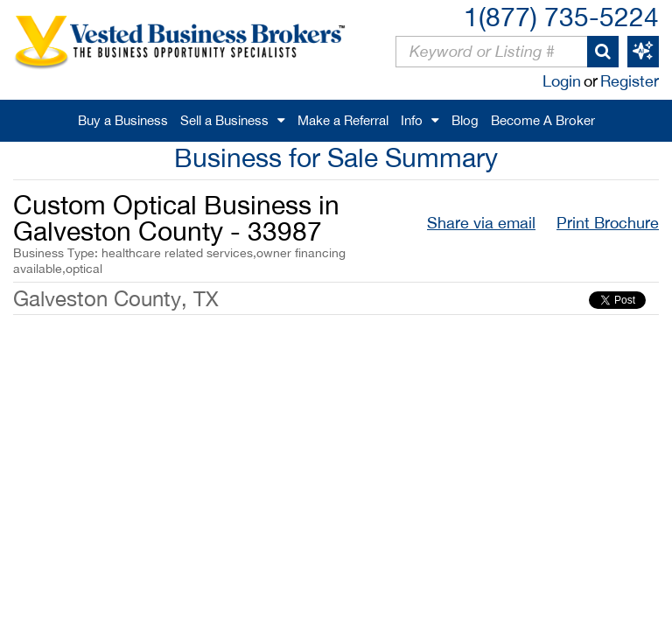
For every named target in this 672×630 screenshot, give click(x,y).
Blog (465, 120)
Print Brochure (608, 223)
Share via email (481, 223)
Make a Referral (343, 120)
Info (412, 120)
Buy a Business (123, 120)
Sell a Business (224, 120)
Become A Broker (543, 120)
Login (562, 81)
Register (630, 81)
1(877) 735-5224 (561, 16)
